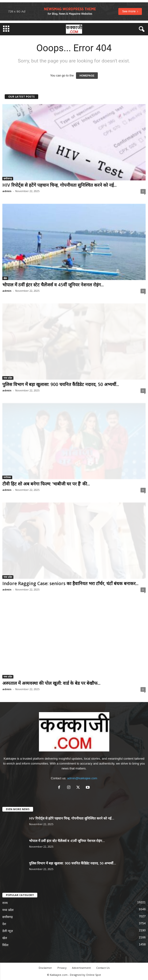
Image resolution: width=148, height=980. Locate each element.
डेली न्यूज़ (8, 931)
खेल (5, 278)
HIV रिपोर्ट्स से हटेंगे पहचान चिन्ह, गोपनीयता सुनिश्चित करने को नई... (59, 185)
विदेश (5, 945)
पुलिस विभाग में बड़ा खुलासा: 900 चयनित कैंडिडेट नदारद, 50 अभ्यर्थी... (61, 384)
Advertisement (81, 968)
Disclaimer (45, 968)
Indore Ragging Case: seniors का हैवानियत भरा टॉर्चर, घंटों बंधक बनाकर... (70, 583)
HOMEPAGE (87, 76)
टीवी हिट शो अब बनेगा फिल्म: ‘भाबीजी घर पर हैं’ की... (46, 484)
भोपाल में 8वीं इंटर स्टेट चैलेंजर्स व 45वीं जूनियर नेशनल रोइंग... (53, 285)
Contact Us (103, 968)
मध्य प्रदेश (8, 378)
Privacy (62, 968)
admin (7, 191)
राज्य (5, 903)
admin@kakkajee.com (82, 778)
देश (4, 924)
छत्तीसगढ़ (8, 179)
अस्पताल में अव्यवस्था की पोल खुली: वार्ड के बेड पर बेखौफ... (51, 683)
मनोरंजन (7, 477)
